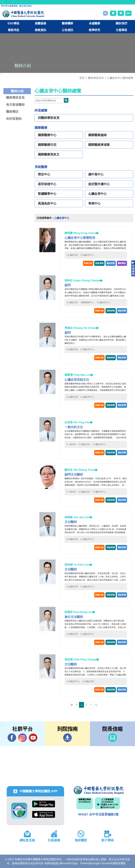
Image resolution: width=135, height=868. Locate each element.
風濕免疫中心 (47, 203)
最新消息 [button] (14, 30)
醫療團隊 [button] (67, 23)
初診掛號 (99, 263)
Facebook (12, 738)
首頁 (82, 78)
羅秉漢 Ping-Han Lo (77, 375)
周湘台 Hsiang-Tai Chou (80, 328)
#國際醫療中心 (87, 302)
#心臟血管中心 (87, 255)
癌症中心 (44, 174)
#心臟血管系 (72, 255)
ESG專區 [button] (13, 23)
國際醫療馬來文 (49, 154)
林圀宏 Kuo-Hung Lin (78, 612)
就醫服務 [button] (41, 23)
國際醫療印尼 (47, 145)
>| (96, 705)
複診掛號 (111, 263)
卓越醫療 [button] (94, 23)
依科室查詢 (14, 119)
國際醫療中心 (47, 135)
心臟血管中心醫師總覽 (120, 78)
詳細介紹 (88, 263)
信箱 (113, 738)
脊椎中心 (94, 203)
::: (3, 2)
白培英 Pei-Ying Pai (77, 422)
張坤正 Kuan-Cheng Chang (82, 280)
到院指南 (67, 738)
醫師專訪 (12, 112)
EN (128, 13)
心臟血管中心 (97, 194)
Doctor (66, 100)
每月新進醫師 (15, 105)
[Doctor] (52, 101)
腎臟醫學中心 (47, 194)
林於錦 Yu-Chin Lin (77, 565)
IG (22, 738)
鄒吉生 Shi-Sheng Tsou (79, 470)
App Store (44, 814)
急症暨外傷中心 (99, 184)
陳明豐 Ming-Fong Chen (80, 233)
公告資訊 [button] (67, 30)
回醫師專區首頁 (49, 118)
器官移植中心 (47, 184)
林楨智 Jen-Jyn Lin (77, 517)
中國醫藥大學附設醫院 (98, 790)
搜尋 (105, 13)
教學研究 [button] (94, 30)
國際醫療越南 (97, 135)
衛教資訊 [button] (41, 30)
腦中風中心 (96, 174)
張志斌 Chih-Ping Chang (80, 659)
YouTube (33, 738)
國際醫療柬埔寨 (99, 145)
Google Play (44, 804)
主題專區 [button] (121, 30)
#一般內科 (71, 444)
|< (72, 705)
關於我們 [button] (121, 23)
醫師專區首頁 (15, 98)
